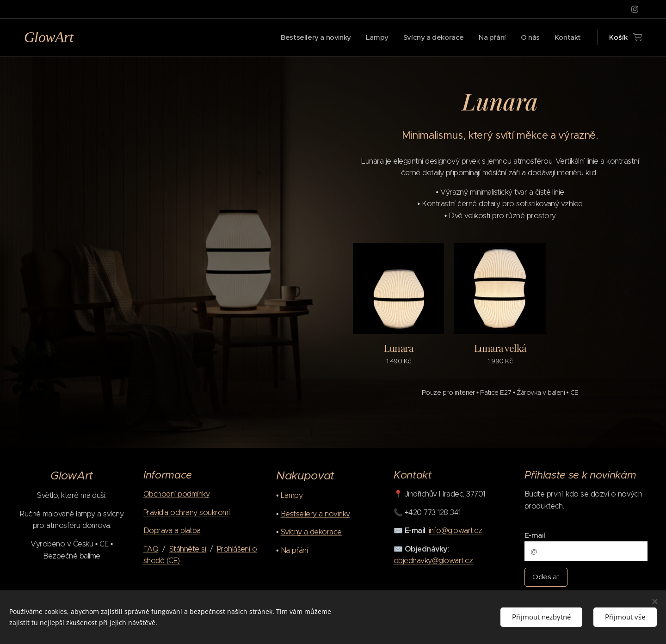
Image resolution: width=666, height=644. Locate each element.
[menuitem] (309, 37)
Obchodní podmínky (176, 494)
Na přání (294, 550)
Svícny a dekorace (311, 532)
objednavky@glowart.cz (433, 561)
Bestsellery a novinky (315, 514)
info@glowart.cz (455, 531)
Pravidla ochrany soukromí (186, 512)
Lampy (292, 495)
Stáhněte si (188, 549)
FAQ (151, 549)
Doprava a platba (172, 531)
